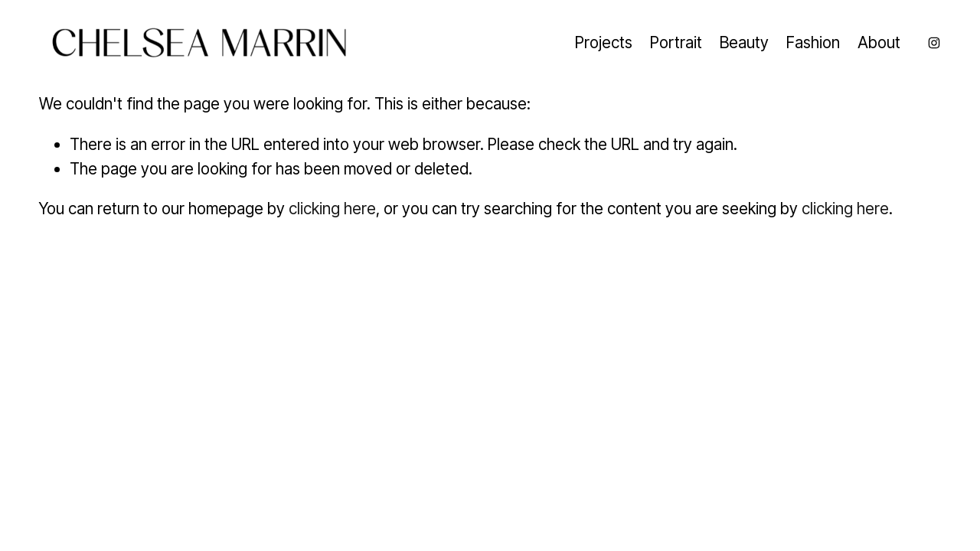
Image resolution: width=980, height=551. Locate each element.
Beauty (744, 42)
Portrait (676, 42)
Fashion (813, 42)
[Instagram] (934, 43)
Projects (604, 42)
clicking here (332, 209)
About (879, 42)
